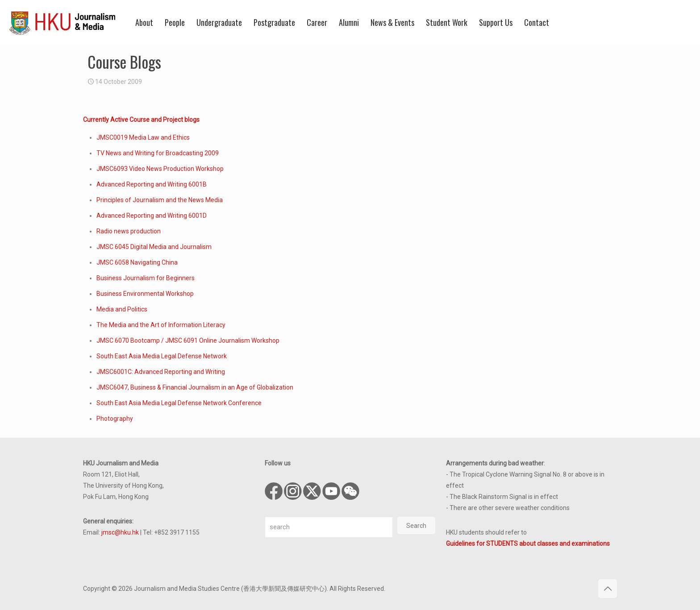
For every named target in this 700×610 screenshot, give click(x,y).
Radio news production (129, 231)
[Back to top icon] (608, 589)
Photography (115, 419)
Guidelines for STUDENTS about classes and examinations (528, 544)
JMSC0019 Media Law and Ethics (143, 137)
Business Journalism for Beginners (146, 278)
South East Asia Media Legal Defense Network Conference (179, 403)
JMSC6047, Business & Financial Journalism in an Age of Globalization (195, 387)
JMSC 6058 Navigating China (137, 262)
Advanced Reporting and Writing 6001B (152, 184)
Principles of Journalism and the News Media (160, 200)
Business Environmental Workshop (145, 294)
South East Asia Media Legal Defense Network (162, 356)
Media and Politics (122, 309)
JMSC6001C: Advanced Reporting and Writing (161, 372)
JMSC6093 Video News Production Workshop (160, 169)
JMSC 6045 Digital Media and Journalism (154, 247)
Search (416, 526)
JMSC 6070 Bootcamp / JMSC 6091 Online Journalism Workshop (188, 340)
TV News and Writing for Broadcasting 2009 (158, 153)
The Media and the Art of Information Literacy (161, 325)
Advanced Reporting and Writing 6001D (152, 216)
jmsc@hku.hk (120, 532)
